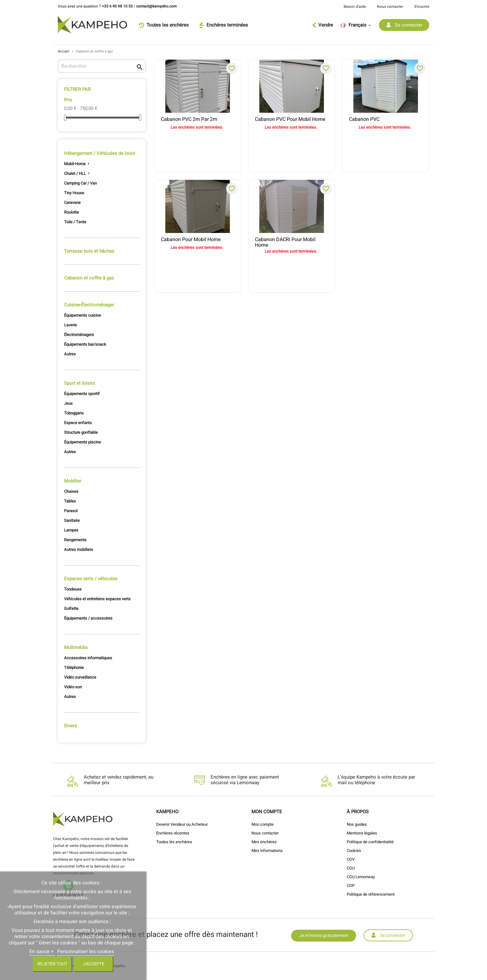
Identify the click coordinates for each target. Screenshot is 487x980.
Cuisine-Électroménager (89, 305)
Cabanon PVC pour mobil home (290, 120)
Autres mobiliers (79, 549)
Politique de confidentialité (370, 842)
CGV (351, 859)
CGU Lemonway (361, 877)
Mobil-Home (75, 164)
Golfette (71, 609)
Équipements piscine (82, 442)
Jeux (68, 403)
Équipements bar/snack (85, 344)
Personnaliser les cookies (86, 952)
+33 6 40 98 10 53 (117, 6)
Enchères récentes (173, 833)
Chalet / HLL (75, 173)
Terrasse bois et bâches (89, 251)
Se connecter (393, 935)
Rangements (75, 540)
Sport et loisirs (80, 383)
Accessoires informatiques (88, 658)
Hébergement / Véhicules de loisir (100, 153)
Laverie (70, 325)
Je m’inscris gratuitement (324, 935)
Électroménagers (79, 335)
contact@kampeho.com (157, 6)
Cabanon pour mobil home (191, 240)
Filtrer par (77, 89)
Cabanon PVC (364, 120)
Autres (70, 354)
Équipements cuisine (82, 315)
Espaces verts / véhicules (91, 579)
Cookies (354, 851)
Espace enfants (78, 423)
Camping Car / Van (80, 183)
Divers (71, 726)
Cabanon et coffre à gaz (89, 278)
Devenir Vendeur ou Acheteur (182, 824)
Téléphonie (74, 668)
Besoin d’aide (355, 7)
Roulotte (71, 212)
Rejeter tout (52, 964)
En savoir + (42, 952)
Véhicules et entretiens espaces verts (97, 599)
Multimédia (76, 647)
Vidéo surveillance (80, 677)
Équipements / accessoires (88, 618)
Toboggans (74, 413)
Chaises (71, 491)
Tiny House (74, 193)
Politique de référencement (371, 894)
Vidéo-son (73, 687)
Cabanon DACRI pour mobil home (285, 242)
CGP (351, 886)
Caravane (72, 203)
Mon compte (263, 824)
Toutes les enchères (174, 842)
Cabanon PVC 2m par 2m (189, 120)
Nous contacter (390, 7)
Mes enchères (264, 842)
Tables (70, 501)
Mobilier (73, 481)
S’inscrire (422, 7)
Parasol (71, 511)
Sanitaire (72, 520)
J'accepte (94, 964)
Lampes (71, 530)
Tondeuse (73, 589)
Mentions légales (362, 833)
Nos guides (357, 824)
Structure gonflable (81, 432)
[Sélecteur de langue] (358, 25)
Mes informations (267, 851)
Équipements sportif (82, 394)
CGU (351, 868)
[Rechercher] (102, 66)
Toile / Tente (75, 222)
